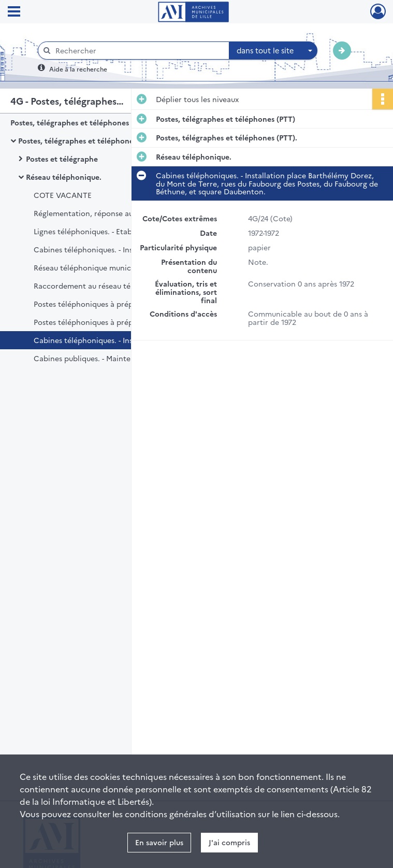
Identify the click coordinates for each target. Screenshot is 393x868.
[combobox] (273, 51)
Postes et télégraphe (62, 159)
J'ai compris (229, 842)
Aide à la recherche (78, 69)
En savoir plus (159, 842)
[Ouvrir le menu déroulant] (14, 12)
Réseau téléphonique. (64, 177)
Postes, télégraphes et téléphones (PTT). (89, 140)
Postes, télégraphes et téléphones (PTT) (80, 122)
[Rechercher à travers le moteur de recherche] (139, 51)
